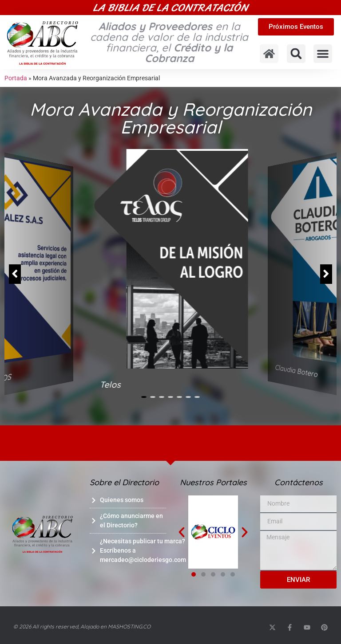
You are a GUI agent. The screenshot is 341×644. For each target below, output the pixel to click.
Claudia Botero (296, 371)
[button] (296, 54)
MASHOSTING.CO (129, 626)
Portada (16, 78)
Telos (110, 385)
